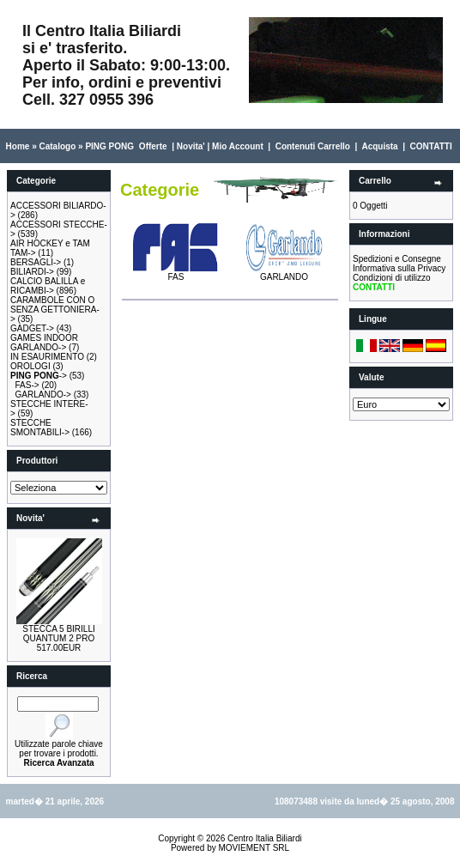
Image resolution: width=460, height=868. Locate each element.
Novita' (191, 146)
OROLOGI (30, 366)
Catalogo (57, 146)
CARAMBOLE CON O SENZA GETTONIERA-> (55, 310)
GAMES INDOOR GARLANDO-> (44, 343)
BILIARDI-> (32, 272)
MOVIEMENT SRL (254, 848)
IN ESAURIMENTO (47, 357)
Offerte (153, 146)
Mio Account (238, 146)
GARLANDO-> (43, 395)
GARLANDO (284, 273)
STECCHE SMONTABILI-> (40, 428)
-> (39, 376)
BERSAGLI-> (36, 262)
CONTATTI (431, 146)
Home (18, 146)
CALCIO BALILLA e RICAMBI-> (48, 286)
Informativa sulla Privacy (399, 268)
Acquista (379, 146)
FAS (176, 273)
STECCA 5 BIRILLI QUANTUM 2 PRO (58, 634)
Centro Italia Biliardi (265, 838)
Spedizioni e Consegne (397, 259)
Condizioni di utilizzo (392, 278)
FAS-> (27, 385)
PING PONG (109, 146)
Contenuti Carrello (313, 146)
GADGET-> (32, 328)
